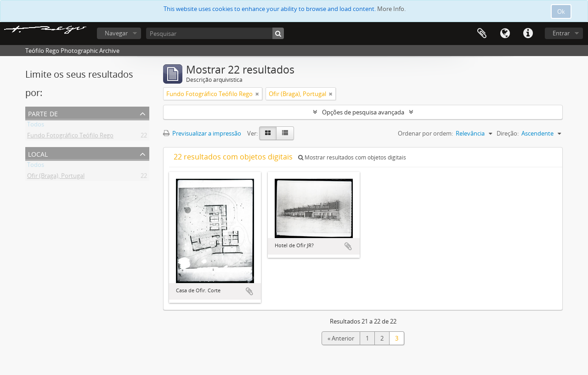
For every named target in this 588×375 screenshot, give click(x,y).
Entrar (561, 33)
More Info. (391, 9)
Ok (561, 11)
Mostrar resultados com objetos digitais (352, 157)
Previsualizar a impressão (202, 133)
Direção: (508, 133)
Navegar (116, 33)
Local (38, 153)
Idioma (505, 34)
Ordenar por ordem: (425, 133)
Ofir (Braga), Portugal (56, 177)
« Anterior (341, 338)
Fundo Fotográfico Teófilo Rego (70, 137)
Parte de (43, 113)
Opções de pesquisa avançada (363, 112)
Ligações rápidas (528, 34)
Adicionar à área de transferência (249, 291)
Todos (36, 126)
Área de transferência (482, 34)
